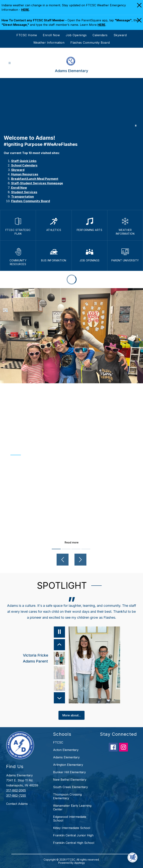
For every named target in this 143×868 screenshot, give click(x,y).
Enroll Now (51, 35)
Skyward (120, 35)
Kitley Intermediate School (72, 828)
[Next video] (80, 560)
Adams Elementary (66, 757)
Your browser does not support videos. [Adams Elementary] (71, 104)
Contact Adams (17, 804)
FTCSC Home (27, 35)
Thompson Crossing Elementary (67, 796)
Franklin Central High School (74, 843)
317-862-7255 (16, 796)
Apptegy (80, 863)
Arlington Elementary (68, 765)
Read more (72, 542)
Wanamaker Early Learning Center (72, 807)
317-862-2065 (16, 790)
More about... (72, 715)
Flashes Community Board (90, 43)
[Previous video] (63, 560)
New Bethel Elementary (70, 780)
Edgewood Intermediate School (70, 819)
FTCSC (58, 742)
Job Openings (76, 35)
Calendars (100, 35)
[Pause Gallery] (136, 126)
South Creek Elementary (70, 787)
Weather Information (49, 43)
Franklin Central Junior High (73, 835)
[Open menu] (10, 63)
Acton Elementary (66, 750)
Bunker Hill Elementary (69, 772)
